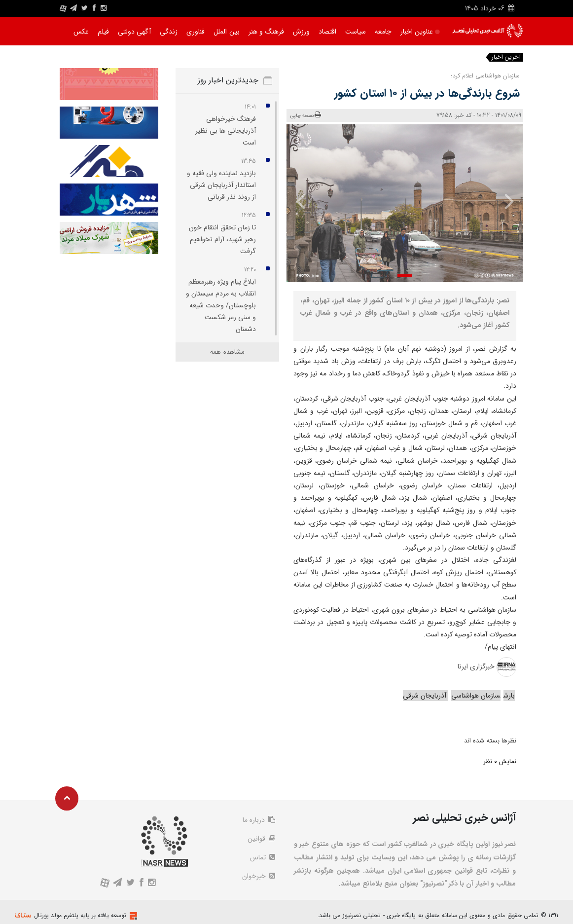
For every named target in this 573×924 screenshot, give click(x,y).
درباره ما (259, 820)
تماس (263, 857)
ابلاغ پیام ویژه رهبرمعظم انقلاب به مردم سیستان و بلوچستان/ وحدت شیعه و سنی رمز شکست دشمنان (221, 305)
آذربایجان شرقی (426, 696)
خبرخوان (259, 876)
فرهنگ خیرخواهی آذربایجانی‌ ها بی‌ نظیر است (226, 131)
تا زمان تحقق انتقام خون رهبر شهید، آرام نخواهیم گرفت (222, 239)
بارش (509, 696)
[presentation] (504, 201)
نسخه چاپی (306, 115)
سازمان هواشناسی (476, 696)
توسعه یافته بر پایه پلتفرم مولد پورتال (80, 915)
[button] (405, 276)
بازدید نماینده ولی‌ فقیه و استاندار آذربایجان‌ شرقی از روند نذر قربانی (221, 185)
